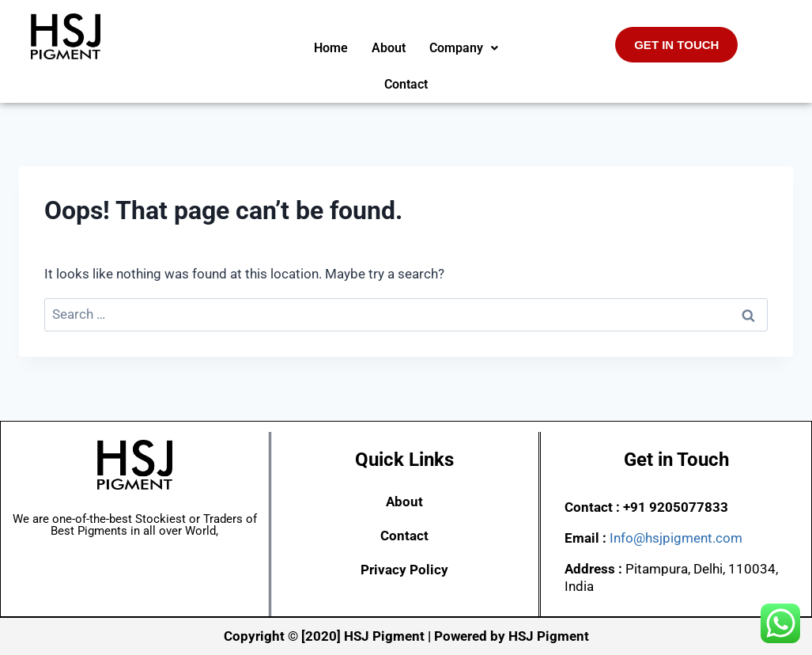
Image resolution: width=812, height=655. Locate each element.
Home (331, 48)
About (389, 48)
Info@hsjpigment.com (676, 538)
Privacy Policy (404, 570)
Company (464, 48)
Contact (406, 84)
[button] (464, 48)
